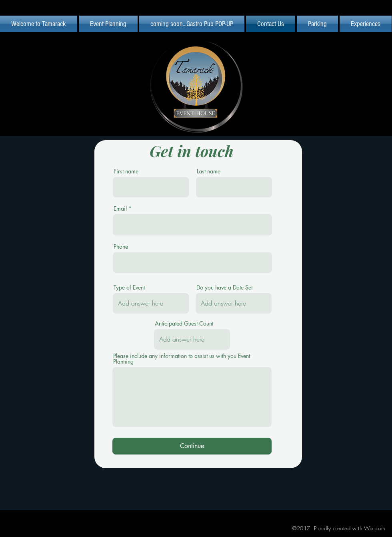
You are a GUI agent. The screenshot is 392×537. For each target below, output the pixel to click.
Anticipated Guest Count (184, 324)
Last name (209, 171)
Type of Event (129, 288)
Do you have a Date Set (224, 288)
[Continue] (192, 446)
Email (120, 209)
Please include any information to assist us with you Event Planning (182, 359)
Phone (121, 247)
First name (126, 171)
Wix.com (375, 528)
